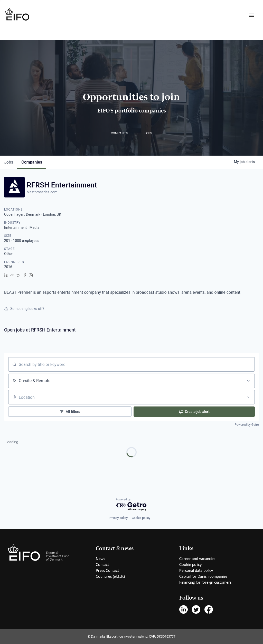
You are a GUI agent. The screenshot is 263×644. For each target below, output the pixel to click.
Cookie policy (141, 518)
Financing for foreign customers (205, 582)
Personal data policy (196, 571)
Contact (102, 565)
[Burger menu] (251, 15)
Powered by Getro (247, 425)
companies (32, 162)
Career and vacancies (197, 559)
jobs (9, 162)
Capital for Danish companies (203, 576)
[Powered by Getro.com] (131, 505)
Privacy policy (118, 518)
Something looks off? (24, 309)
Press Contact (107, 571)
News (100, 559)
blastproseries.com (42, 192)
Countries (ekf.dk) (110, 576)
